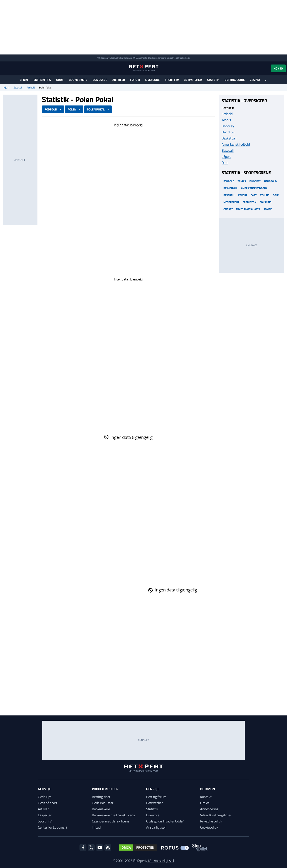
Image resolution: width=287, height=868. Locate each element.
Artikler (119, 80)
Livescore (152, 80)
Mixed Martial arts (248, 209)
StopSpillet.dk (184, 58)
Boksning (265, 202)
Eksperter (45, 815)
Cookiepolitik (209, 827)
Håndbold (228, 132)
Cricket (228, 209)
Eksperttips (42, 80)
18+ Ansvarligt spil (161, 861)
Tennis (226, 120)
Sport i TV (172, 80)
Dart (225, 163)
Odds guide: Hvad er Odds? (165, 821)
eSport (226, 156)
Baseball (228, 150)
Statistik (213, 80)
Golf (276, 195)
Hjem (6, 88)
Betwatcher (193, 80)
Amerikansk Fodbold (254, 188)
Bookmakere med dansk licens (113, 815)
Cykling (265, 195)
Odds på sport (48, 803)
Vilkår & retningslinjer (216, 815)
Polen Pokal (96, 109)
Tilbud (96, 827)
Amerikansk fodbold (236, 144)
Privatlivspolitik (211, 821)
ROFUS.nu (136, 58)
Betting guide (235, 80)
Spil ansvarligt (108, 58)
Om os (205, 803)
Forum (135, 80)
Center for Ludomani (52, 827)
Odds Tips (45, 797)
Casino (255, 80)
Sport (24, 80)
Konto (278, 68)
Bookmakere (78, 80)
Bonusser (100, 80)
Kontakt (206, 797)
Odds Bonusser (103, 803)
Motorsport (231, 202)
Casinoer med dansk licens (111, 821)
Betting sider (101, 797)
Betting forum (156, 797)
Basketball (229, 138)
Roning (268, 209)
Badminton (249, 202)
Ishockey (228, 126)
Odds (60, 80)
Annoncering (209, 809)
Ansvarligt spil (156, 827)
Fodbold (31, 88)
